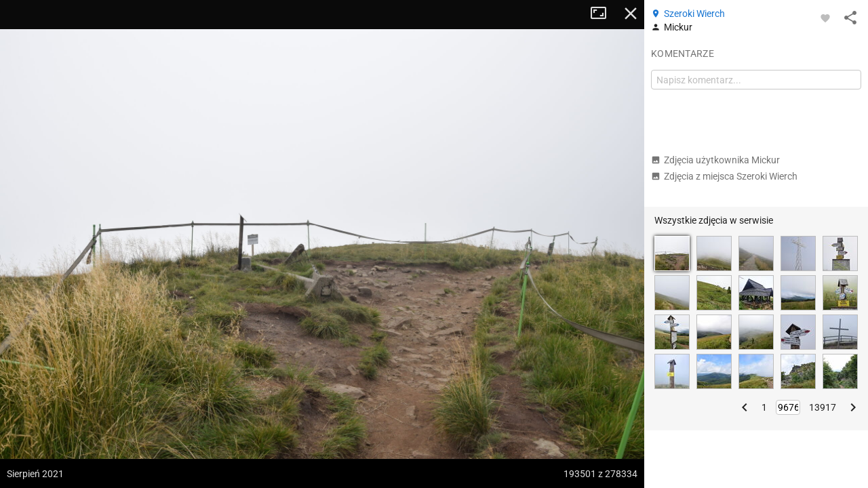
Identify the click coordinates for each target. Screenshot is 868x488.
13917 (823, 407)
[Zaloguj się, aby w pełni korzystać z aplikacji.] (825, 18)
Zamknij (631, 14)
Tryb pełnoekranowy (604, 14)
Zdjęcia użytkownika (715, 160)
